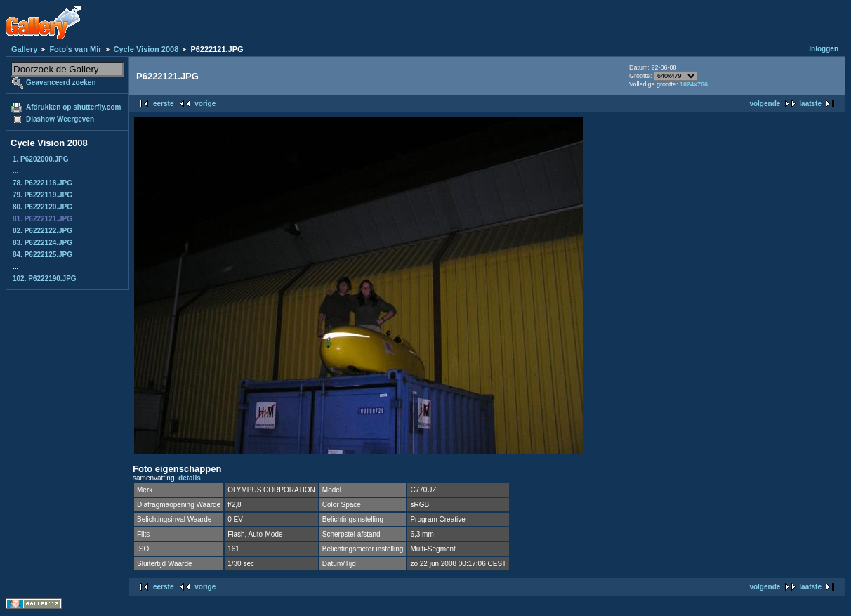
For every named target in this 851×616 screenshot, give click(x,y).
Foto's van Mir (75, 49)
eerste (163, 104)
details (190, 478)
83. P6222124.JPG (42, 243)
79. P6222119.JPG (42, 195)
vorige (205, 104)
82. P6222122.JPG (42, 231)
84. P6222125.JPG (42, 255)
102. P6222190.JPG (45, 278)
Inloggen (824, 49)
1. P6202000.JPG (41, 159)
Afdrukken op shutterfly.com (73, 107)
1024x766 (694, 84)
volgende (765, 104)
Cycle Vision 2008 (146, 49)
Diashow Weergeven (60, 119)
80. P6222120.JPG (42, 207)
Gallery (24, 49)
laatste (810, 104)
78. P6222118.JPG (42, 183)
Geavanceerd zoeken (61, 83)
